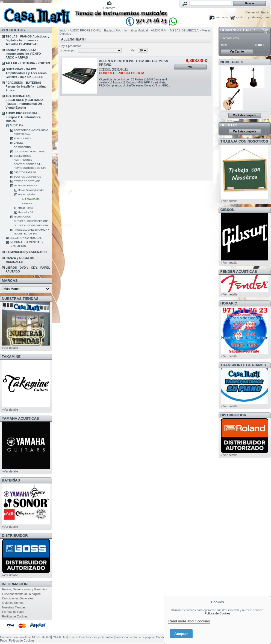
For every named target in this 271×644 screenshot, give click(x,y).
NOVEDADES (232, 62)
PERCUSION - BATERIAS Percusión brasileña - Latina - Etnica (26, 86)
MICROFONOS (22, 217)
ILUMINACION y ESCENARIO (26, 252)
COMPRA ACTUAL (236, 30)
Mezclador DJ (25, 212)
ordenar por (68, 50)
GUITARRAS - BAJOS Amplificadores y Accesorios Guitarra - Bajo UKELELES (26, 73)
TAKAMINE (11, 357)
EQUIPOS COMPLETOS (27, 177)
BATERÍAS (11, 480)
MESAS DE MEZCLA (25, 185)
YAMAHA (27, 204)
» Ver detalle (229, 201)
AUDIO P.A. (17, 125)
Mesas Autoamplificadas (31, 190)
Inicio (63, 30)
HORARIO (229, 303)
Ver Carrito (237, 52)
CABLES (19, 143)
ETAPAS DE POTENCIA (27, 181)
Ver (133, 50)
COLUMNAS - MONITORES (29, 152)
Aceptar (181, 634)
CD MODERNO (22, 147)
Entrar (265, 12)
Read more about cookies (189, 621)
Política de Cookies (217, 613)
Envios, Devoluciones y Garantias (25, 589)
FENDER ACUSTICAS (239, 272)
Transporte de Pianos (243, 365)
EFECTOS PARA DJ (25, 172)
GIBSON (228, 210)
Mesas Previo (25, 208)
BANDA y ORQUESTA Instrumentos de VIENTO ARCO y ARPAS (23, 54)
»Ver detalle (10, 348)
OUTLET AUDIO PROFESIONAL (32, 221)
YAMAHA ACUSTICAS (20, 418)
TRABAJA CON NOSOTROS (244, 141)
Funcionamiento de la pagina (21, 594)
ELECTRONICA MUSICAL (26, 238)
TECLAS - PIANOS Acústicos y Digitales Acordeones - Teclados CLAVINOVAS (27, 40)
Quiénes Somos (13, 603)
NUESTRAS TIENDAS (20, 299)
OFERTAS (229, 125)
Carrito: (240, 17)
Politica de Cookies (15, 616)
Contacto (109, 8)
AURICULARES (22, 138)
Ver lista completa (245, 115)
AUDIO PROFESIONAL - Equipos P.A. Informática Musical (23, 117)
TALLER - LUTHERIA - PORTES (28, 63)
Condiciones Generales (18, 598)
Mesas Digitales (26, 195)
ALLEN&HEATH (31, 199)
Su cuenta (222, 17)
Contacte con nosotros (15, 637)
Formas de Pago (13, 612)
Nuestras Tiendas (14, 607)
